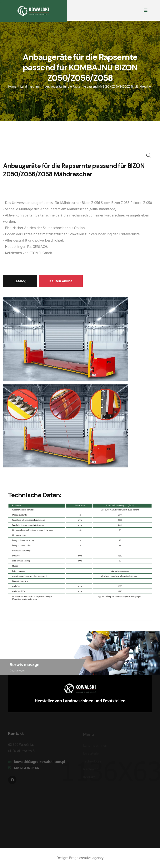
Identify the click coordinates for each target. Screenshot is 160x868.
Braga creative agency (86, 858)
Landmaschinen (31, 86)
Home (12, 86)
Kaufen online (61, 281)
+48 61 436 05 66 (26, 769)
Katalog (20, 281)
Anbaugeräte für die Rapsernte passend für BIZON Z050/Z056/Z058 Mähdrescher (99, 86)
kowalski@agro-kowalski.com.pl (39, 763)
